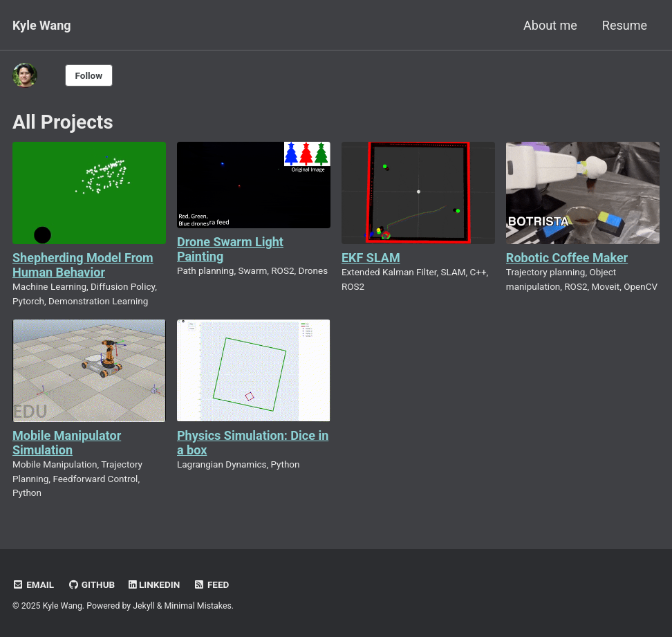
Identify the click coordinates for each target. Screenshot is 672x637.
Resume (625, 25)
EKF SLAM (371, 258)
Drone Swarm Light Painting (230, 249)
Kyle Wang (42, 25)
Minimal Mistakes (198, 606)
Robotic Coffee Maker (567, 258)
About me (550, 25)
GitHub (92, 584)
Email (33, 584)
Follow (89, 75)
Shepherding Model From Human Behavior (83, 265)
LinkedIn (155, 584)
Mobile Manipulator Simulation (67, 443)
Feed (212, 584)
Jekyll (144, 606)
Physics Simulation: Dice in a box (253, 443)
